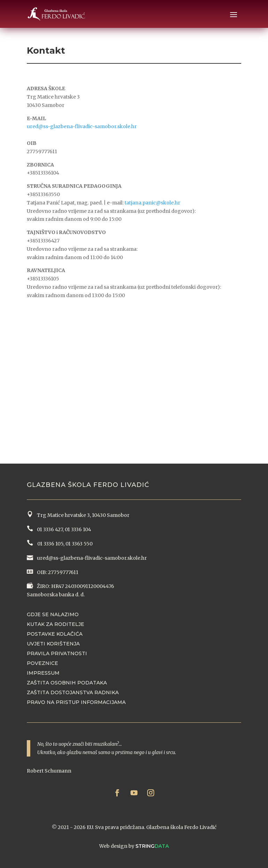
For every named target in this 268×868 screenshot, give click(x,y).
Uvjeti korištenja (53, 644)
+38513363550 (43, 194)
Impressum (43, 673)
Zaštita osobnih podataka (67, 683)
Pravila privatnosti (57, 653)
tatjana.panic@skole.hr (152, 203)
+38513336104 (43, 173)
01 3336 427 (49, 529)
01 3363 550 (79, 544)
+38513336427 (43, 241)
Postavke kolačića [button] (55, 634)
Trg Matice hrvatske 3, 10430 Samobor (82, 515)
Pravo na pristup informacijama (76, 702)
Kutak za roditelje (56, 624)
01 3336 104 (78, 529)
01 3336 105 (50, 544)
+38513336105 (43, 279)
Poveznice (42, 663)
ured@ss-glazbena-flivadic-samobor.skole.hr (82, 126)
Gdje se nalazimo (53, 614)
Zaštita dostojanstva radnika (73, 692)
